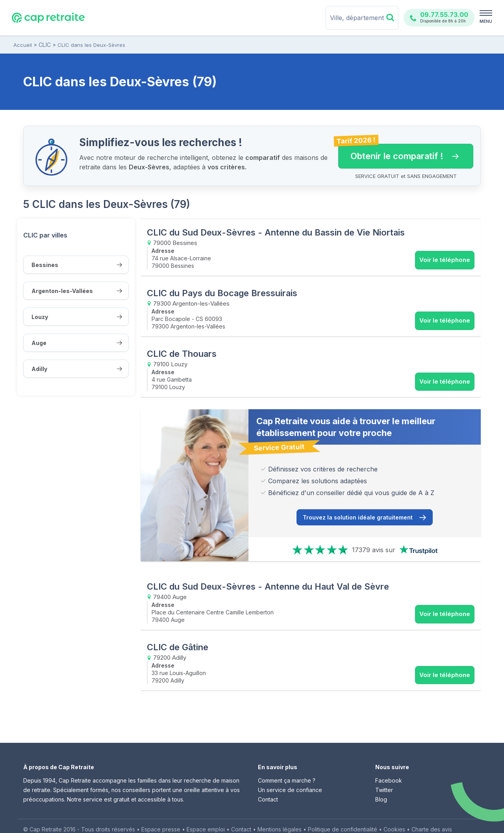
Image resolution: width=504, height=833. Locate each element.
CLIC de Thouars (182, 347)
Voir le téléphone (445, 260)
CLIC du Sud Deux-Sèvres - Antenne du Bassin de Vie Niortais (276, 232)
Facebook (389, 767)
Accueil (23, 45)
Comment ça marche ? (287, 767)
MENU (486, 21)
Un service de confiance (290, 777)
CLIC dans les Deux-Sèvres (91, 45)
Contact (268, 786)
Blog (381, 786)
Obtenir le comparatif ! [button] (399, 152)
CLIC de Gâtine (178, 636)
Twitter (384, 777)
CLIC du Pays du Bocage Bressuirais (222, 289)
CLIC (44, 45)
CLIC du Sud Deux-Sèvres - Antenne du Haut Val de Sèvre (268, 579)
